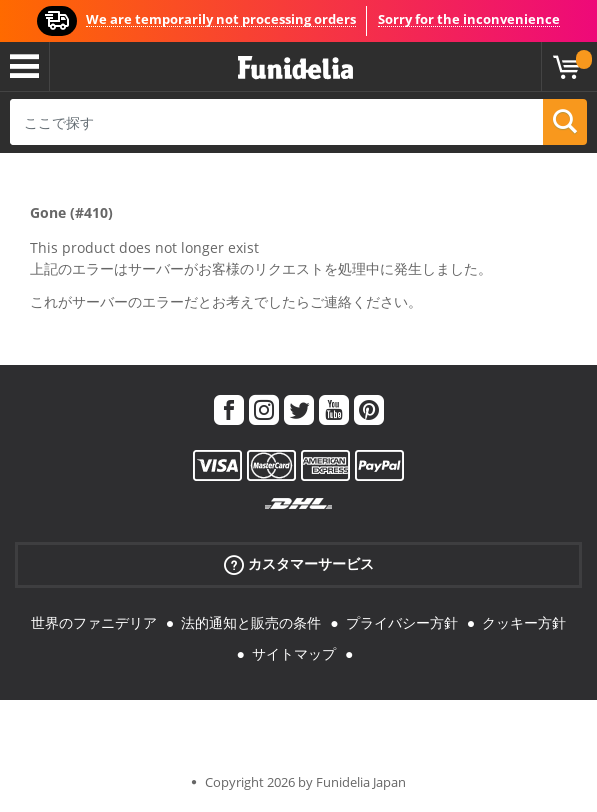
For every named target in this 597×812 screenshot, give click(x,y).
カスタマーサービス (299, 564)
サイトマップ (294, 653)
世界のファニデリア (94, 622)
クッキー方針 (524, 622)
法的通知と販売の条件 (251, 622)
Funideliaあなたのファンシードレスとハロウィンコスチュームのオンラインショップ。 (295, 68)
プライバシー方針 (402, 622)
